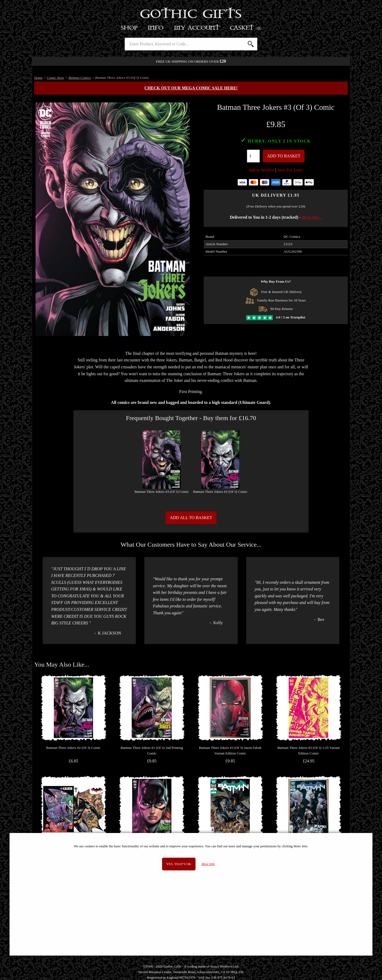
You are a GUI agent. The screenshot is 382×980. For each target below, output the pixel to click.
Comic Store (56, 78)
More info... (312, 217)
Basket (246, 28)
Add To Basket (284, 156)
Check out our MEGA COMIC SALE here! (191, 88)
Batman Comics (80, 78)
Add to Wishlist (261, 170)
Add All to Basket (191, 518)
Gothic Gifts (191, 15)
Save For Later (290, 170)
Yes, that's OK (179, 864)
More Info (208, 864)
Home (38, 78)
